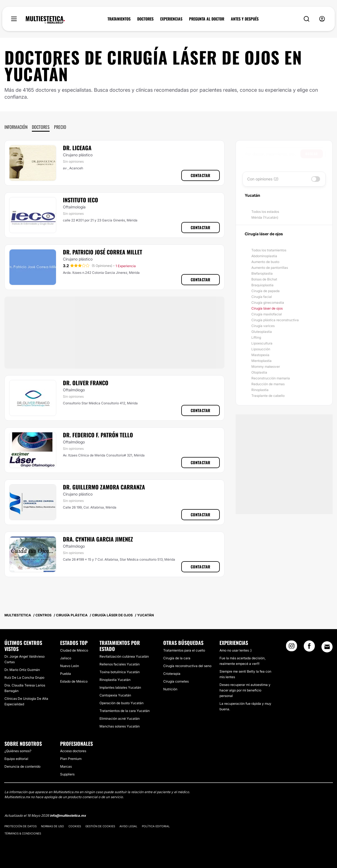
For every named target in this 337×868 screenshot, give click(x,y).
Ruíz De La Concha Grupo (24, 677)
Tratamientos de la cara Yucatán (125, 711)
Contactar (201, 175)
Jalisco (66, 658)
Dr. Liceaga (77, 148)
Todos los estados (265, 212)
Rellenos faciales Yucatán (120, 664)
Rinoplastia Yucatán (115, 680)
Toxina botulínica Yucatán (120, 672)
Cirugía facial (262, 297)
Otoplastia (259, 372)
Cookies (75, 826)
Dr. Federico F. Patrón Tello (98, 435)
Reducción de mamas (268, 384)
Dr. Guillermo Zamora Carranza (104, 487)
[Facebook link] (309, 648)
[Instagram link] (292, 648)
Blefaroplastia (262, 273)
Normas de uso (53, 826)
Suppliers (67, 774)
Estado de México (74, 681)
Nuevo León (70, 666)
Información (16, 127)
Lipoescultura (262, 343)
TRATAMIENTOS (119, 19)
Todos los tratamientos (269, 250)
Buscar (312, 154)
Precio (60, 127)
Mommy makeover (266, 367)
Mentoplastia (261, 361)
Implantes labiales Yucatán (120, 687)
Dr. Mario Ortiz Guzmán (22, 670)
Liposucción (261, 349)
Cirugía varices (263, 326)
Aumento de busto (265, 262)
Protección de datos (21, 826)
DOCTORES (145, 19)
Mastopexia (260, 355)
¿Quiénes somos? (18, 751)
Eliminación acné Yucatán (120, 718)
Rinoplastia (260, 390)
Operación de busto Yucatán (122, 703)
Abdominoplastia (264, 256)
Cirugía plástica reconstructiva (275, 320)
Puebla (66, 674)
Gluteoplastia (262, 332)
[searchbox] (273, 154)
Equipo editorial (16, 759)
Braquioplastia (262, 285)
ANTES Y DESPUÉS (245, 19)
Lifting (256, 337)
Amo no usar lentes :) (236, 650)
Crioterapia (172, 674)
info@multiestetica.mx (68, 815)
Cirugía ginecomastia (268, 302)
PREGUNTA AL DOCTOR (207, 19)
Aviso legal (128, 826)
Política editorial (156, 826)
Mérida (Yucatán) (265, 217)
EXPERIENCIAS (171, 19)
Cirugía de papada (265, 291)
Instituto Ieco (81, 200)
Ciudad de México (74, 650)
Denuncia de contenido (22, 766)
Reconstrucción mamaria (271, 378)
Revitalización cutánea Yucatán (124, 656)
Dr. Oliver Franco (86, 383)
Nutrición (170, 689)
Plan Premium (71, 759)
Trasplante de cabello (268, 396)
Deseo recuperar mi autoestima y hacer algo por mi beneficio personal (245, 690)
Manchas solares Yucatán (120, 726)
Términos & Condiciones (23, 833)
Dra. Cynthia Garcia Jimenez (98, 539)
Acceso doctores (73, 751)
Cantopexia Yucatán (115, 695)
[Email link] (327, 647)
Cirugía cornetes (176, 681)
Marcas (66, 766)
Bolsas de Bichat (264, 279)
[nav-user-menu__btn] (322, 19)
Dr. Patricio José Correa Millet (103, 252)
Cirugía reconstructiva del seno (187, 666)
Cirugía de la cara (177, 658)
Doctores (41, 127)
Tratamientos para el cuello (184, 650)
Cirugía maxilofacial (267, 314)
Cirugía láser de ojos (267, 308)
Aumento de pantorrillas (270, 268)
